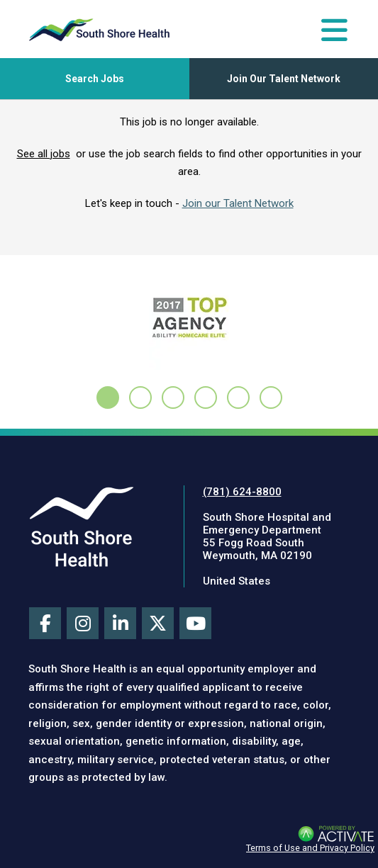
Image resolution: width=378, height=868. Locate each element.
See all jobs (44, 154)
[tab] (108, 398)
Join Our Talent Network (284, 79)
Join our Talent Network (238, 203)
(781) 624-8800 (242, 492)
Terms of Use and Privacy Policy (310, 848)
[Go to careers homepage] (99, 30)
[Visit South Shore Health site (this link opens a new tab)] (82, 526)
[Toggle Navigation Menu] (334, 30)
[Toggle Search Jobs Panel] (95, 79)
